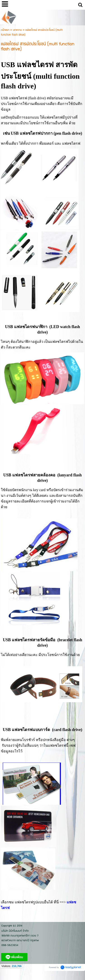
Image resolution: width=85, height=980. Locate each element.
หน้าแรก (5, 30)
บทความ (17, 30)
